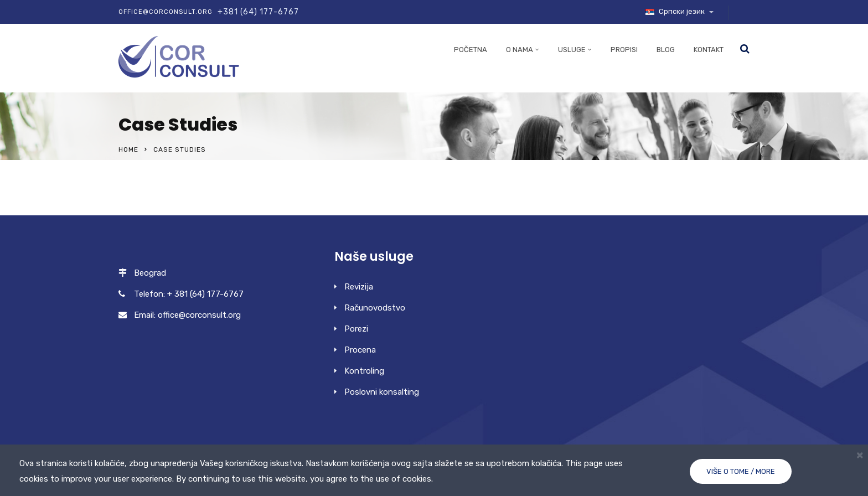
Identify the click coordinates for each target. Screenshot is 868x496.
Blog (666, 50)
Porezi (356, 329)
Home (128, 149)
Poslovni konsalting (382, 392)
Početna (471, 50)
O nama (520, 50)
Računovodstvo (375, 308)
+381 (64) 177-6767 (258, 12)
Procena (360, 350)
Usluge (572, 50)
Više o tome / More (741, 471)
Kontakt (709, 50)
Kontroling (364, 371)
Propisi (624, 50)
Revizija (359, 287)
